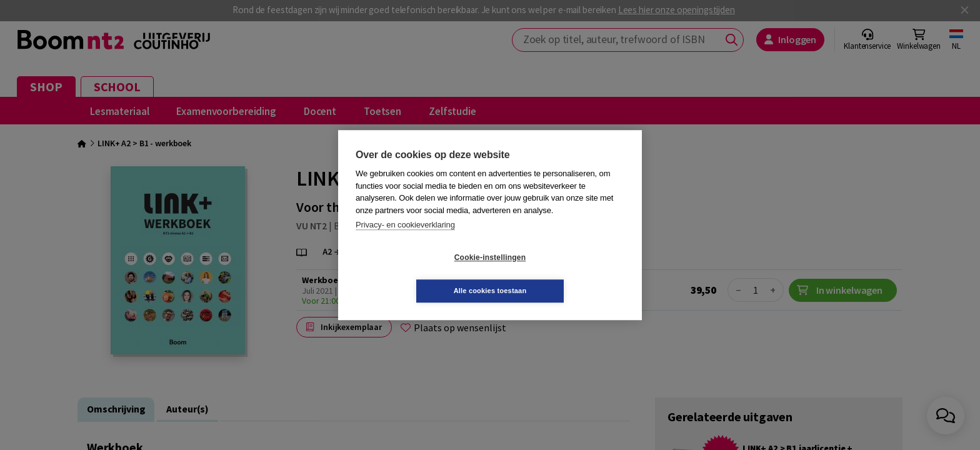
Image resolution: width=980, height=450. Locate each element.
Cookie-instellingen (416, 274)
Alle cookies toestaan (565, 274)
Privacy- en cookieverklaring (405, 242)
